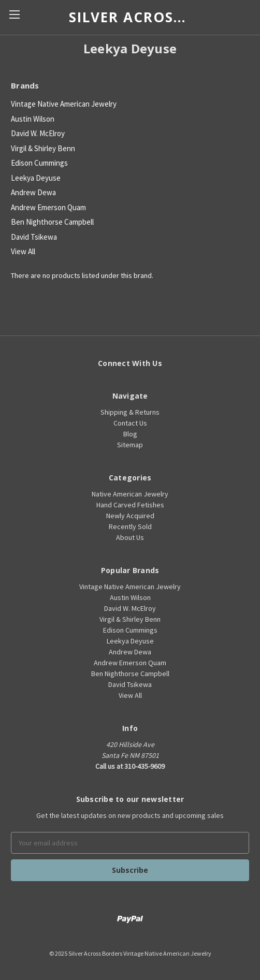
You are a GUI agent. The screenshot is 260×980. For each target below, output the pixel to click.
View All (23, 251)
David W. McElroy (38, 133)
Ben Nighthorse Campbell (52, 222)
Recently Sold (130, 526)
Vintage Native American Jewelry (64, 104)
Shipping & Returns (130, 412)
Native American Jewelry (130, 494)
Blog (130, 434)
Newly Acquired (130, 516)
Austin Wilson (33, 119)
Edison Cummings (39, 163)
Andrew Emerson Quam (48, 207)
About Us (130, 537)
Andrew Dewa (33, 192)
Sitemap (130, 445)
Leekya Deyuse (36, 178)
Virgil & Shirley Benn (43, 148)
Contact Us (130, 423)
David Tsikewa (34, 237)
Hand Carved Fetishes (130, 505)
